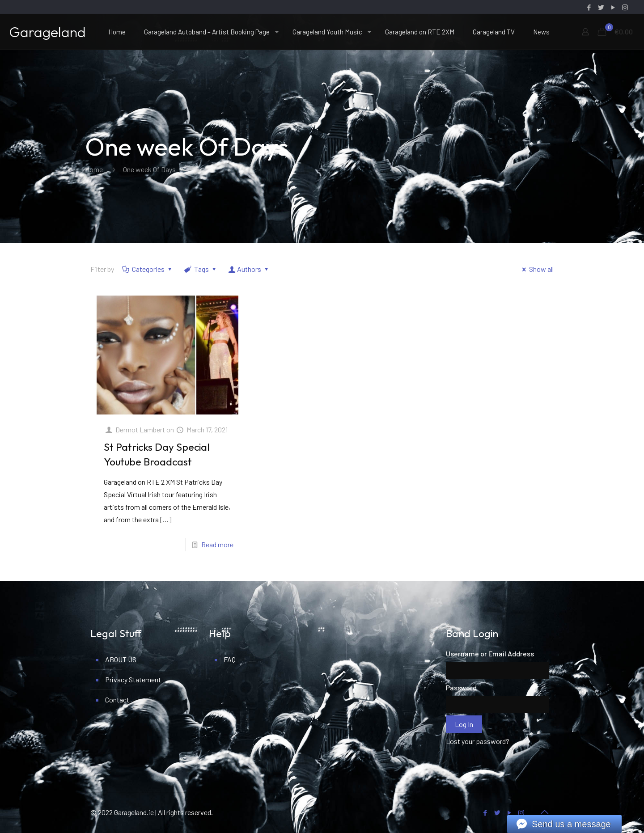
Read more (217, 544)
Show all (536, 269)
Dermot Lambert (140, 429)
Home (94, 169)
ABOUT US (121, 659)
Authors (249, 269)
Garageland (47, 32)
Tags (201, 269)
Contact (117, 700)
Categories (148, 269)
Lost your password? (478, 741)
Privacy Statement (133, 679)
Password (461, 687)
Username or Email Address (490, 653)
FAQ (230, 659)
